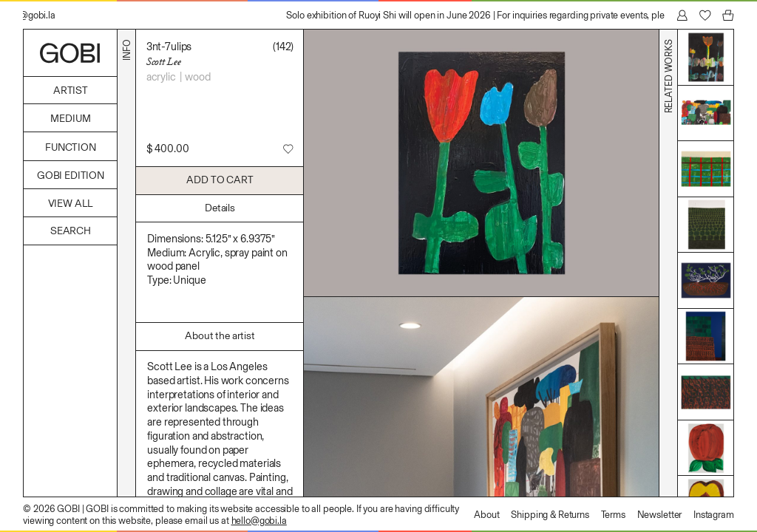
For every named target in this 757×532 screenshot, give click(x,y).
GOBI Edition (71, 175)
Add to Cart (220, 180)
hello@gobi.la (259, 521)
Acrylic (161, 77)
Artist (71, 91)
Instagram (714, 515)
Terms (613, 515)
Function (71, 147)
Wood (197, 77)
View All (71, 204)
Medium (70, 119)
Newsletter (660, 515)
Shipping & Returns (550, 515)
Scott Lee (164, 61)
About (486, 515)
